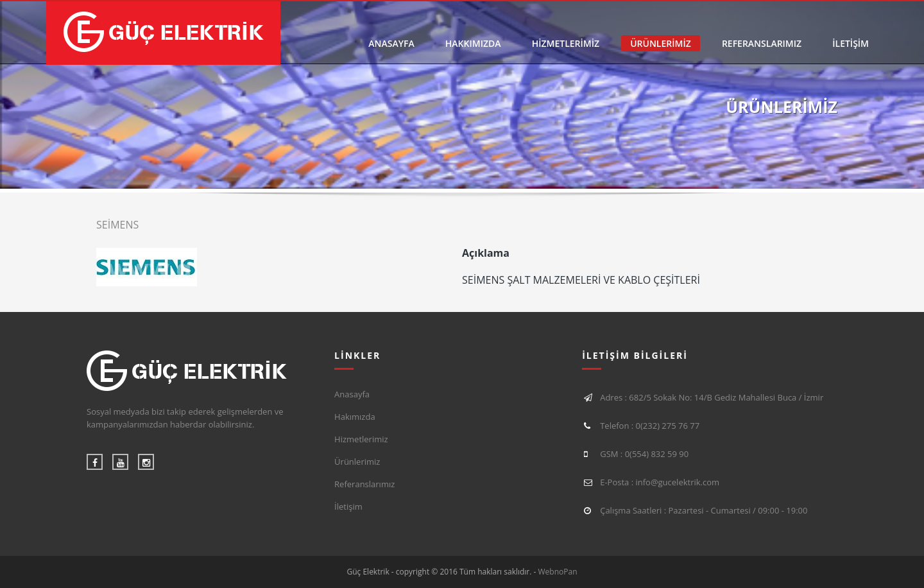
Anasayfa (352, 394)
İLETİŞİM (851, 43)
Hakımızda (355, 417)
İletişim (348, 506)
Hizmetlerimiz (361, 439)
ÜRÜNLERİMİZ (661, 43)
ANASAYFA (391, 43)
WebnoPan (558, 572)
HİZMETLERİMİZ (566, 43)
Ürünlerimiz (357, 462)
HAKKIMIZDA (473, 43)
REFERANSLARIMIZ (762, 43)
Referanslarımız (364, 484)
